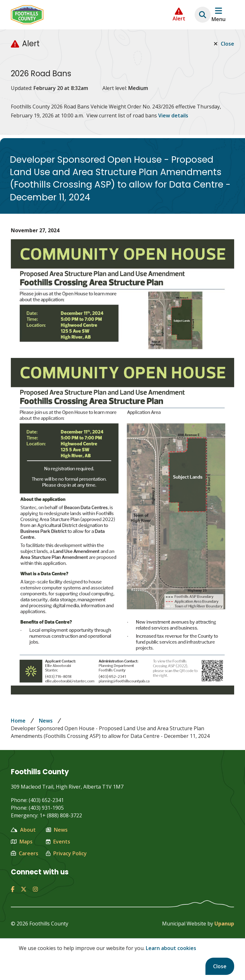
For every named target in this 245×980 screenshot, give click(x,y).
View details (173, 115)
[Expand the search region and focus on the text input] (203, 15)
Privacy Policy (66, 853)
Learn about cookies (171, 948)
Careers (25, 853)
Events (58, 842)
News (46, 721)
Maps (22, 842)
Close (220, 966)
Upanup (224, 924)
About (23, 830)
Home (18, 721)
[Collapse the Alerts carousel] (179, 15)
